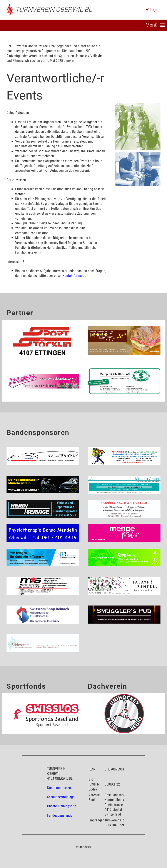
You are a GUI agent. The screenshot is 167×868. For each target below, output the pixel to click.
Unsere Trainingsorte (62, 806)
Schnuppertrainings (61, 797)
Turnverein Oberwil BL (53, 9)
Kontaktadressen (59, 788)
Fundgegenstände (60, 815)
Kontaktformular (74, 276)
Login (152, 10)
